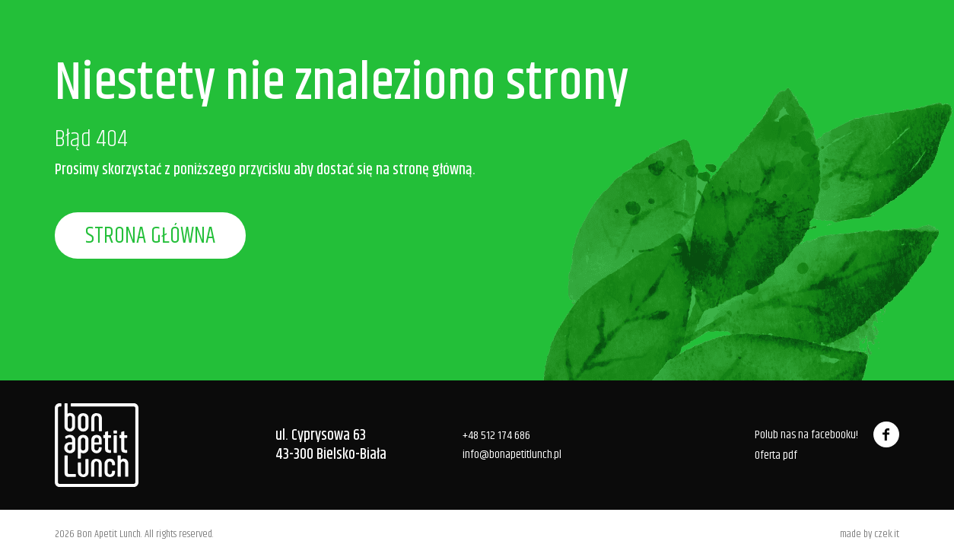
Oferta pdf (776, 456)
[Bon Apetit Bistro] (97, 445)
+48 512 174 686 (496, 436)
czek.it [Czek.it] (887, 534)
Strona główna (150, 236)
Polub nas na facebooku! (827, 434)
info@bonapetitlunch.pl (512, 455)
